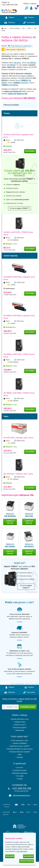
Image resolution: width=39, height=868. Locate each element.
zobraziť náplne (10, 528)
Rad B (29, 35)
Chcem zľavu (28, 713)
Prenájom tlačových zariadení (20, 758)
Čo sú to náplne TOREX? (20, 214)
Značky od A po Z (20, 731)
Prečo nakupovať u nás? (20, 747)
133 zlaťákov (14, 246)
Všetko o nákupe (30, 4)
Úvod (5, 35)
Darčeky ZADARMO (20, 750)
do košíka (30, 157)
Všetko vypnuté (27, 861)
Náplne (10, 24)
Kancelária (29, 29)
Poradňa (20, 764)
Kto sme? (20, 774)
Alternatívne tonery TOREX (20, 752)
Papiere (29, 24)
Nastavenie (28, 856)
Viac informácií (22, 851)
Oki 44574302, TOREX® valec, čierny (18, 480)
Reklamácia (20, 737)
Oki (24, 35)
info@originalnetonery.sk (21, 802)
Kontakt (20, 785)
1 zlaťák (12, 149)
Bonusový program (20, 734)
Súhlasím (10, 856)
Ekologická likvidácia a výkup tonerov (20, 755)
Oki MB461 (11, 71)
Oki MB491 (32, 69)
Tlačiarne (10, 29)
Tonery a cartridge (14, 35)
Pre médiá (20, 782)
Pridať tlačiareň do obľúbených (20, 52)
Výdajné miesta (20, 728)
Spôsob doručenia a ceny (20, 725)
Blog (20, 761)
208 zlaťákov (14, 407)
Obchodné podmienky (20, 779)
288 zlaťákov (14, 368)
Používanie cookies (20, 777)
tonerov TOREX (26, 82)
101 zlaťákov (14, 485)
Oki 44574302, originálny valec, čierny (18, 444)
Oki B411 (17, 69)
